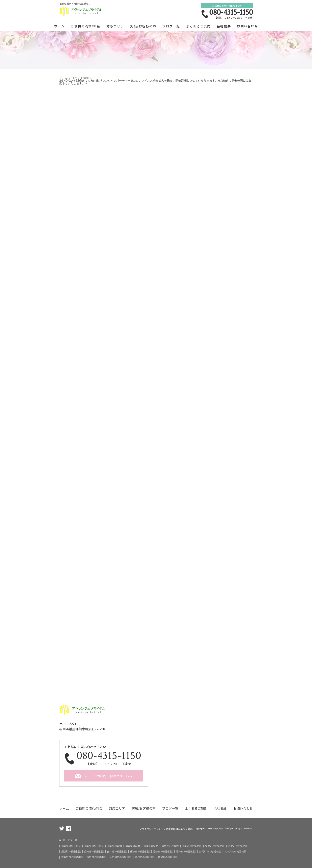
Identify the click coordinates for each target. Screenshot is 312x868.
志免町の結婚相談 (238, 846)
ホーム (59, 26)
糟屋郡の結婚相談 (168, 857)
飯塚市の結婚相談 (140, 851)
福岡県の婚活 (114, 846)
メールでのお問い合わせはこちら (108, 776)
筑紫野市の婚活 (170, 846)
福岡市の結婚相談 (192, 846)
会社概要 (224, 26)
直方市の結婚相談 (94, 851)
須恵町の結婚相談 (71, 851)
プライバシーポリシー (152, 829)
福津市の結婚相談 (186, 851)
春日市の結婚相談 (145, 857)
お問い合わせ (247, 26)
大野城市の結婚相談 (121, 857)
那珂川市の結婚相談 (210, 851)
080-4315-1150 (231, 12)
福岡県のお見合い (71, 846)
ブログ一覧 (171, 26)
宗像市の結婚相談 (163, 851)
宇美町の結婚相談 (215, 846)
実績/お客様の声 (143, 26)
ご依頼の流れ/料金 (85, 26)
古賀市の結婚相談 (96, 857)
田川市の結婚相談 (117, 851)
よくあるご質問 (198, 26)
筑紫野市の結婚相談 (72, 857)
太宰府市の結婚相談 (235, 851)
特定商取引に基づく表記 (179, 829)
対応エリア (115, 26)
